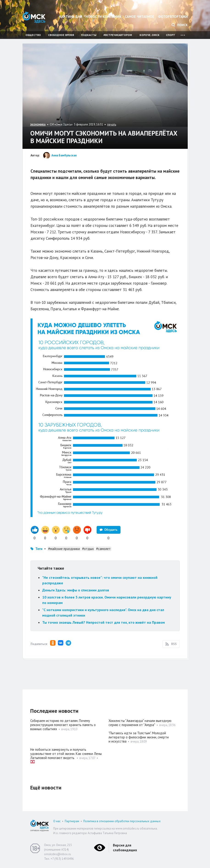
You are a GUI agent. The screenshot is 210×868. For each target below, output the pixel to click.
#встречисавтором (118, 35)
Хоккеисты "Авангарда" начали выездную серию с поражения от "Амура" (140, 723)
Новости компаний (103, 17)
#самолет (103, 549)
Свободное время (61, 35)
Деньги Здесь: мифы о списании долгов (76, 590)
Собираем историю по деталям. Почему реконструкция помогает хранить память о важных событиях (63, 725)
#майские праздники (64, 549)
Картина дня (71, 17)
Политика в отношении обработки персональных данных (122, 821)
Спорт (171, 35)
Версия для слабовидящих (125, 848)
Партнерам (72, 821)
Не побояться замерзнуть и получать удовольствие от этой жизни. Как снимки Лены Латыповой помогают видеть (66, 754)
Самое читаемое (140, 17)
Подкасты (89, 35)
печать (112, 124)
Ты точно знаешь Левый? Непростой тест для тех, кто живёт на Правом (104, 622)
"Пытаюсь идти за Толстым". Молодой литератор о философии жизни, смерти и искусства (139, 737)
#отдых (88, 549)
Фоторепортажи (173, 17)
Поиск (180, 25)
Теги (39, 549)
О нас (57, 821)
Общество (33, 35)
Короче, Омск (150, 35)
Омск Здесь (34, 17)
